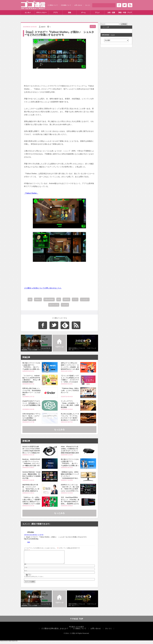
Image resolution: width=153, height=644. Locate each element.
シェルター (85, 299)
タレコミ (88, 5)
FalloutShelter (49, 299)
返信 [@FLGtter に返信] (29, 542)
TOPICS (66, 299)
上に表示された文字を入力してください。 (34, 579)
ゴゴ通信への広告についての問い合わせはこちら (43, 288)
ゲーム (83, 13)
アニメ (97, 13)
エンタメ (28, 13)
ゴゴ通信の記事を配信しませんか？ (55, 631)
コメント (27, 550)
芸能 (69, 13)
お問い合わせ (78, 5)
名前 (25, 567)
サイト (26, 573)
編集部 (43, 27)
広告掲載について (66, 5)
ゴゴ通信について (53, 5)
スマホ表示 (80, 629)
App (30, 299)
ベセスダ (65, 305)
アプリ (56, 13)
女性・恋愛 (111, 13)
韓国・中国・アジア (125, 13)
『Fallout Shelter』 (31, 193)
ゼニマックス (54, 305)
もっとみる (59, 429)
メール (26, 570)
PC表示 (72, 629)
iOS (59, 299)
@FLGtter (31, 532)
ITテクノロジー (42, 13)
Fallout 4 (38, 299)
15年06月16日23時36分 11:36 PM (34, 535)
